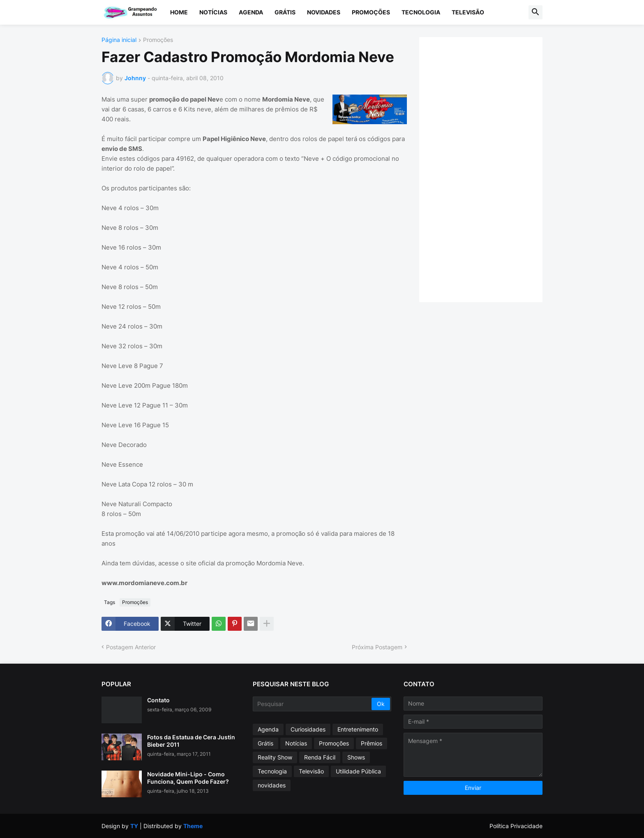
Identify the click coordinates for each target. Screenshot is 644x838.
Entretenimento (358, 729)
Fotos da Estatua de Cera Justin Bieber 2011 (191, 741)
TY (134, 826)
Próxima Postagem (377, 647)
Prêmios (372, 743)
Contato (158, 700)
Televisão (468, 12)
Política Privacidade (516, 826)
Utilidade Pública (358, 771)
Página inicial (119, 40)
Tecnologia (421, 12)
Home (179, 12)
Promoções (371, 12)
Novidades (324, 12)
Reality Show (275, 757)
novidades (272, 785)
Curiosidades (308, 729)
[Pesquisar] (313, 704)
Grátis (285, 12)
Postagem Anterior (131, 647)
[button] (536, 12)
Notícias (213, 12)
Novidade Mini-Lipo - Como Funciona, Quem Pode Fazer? (188, 778)
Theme (193, 826)
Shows (356, 757)
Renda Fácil (320, 757)
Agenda (251, 12)
